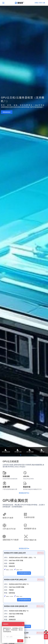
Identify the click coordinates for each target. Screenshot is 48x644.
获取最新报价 (7, 112)
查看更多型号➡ (24, 493)
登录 (40, 3)
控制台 (37, 3)
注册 (44, 3)
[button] (21, 455)
